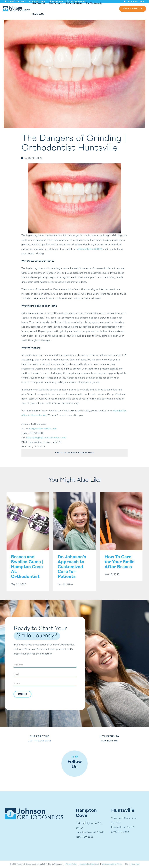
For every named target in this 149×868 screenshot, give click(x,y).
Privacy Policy (71, 864)
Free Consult (133, 9)
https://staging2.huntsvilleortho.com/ (46, 438)
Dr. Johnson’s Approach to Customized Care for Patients (72, 567)
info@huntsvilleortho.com (43, 429)
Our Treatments (40, 741)
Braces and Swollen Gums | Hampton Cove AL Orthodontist (27, 567)
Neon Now (135, 864)
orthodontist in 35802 (90, 249)
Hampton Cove (15, 2)
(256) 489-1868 (134, 2)
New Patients (109, 736)
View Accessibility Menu (112, 864)
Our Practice (40, 736)
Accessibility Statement (89, 864)
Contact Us (38, 14)
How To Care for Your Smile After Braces (119, 562)
